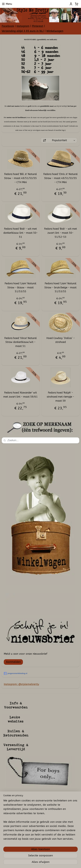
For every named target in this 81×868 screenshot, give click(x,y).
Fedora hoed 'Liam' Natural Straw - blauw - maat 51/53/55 (20, 288)
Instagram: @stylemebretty (21, 684)
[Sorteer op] (59, 140)
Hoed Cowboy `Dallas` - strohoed (61, 340)
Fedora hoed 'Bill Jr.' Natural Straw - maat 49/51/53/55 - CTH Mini (21, 178)
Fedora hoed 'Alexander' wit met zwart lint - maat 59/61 (20, 395)
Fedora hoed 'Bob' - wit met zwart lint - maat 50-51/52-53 (61, 233)
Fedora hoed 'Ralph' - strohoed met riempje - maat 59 (60, 397)
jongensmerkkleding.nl (16, 673)
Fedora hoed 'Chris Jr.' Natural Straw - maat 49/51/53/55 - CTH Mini (60, 178)
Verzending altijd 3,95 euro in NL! (23, 31)
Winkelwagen (55, 31)
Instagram (23, 26)
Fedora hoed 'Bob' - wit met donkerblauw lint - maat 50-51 (21, 233)
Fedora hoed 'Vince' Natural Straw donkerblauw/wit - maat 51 (21, 342)
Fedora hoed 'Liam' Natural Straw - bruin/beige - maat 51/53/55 (60, 288)
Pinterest (38, 26)
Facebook (8, 26)
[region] (40, 821)
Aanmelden (13, 662)
